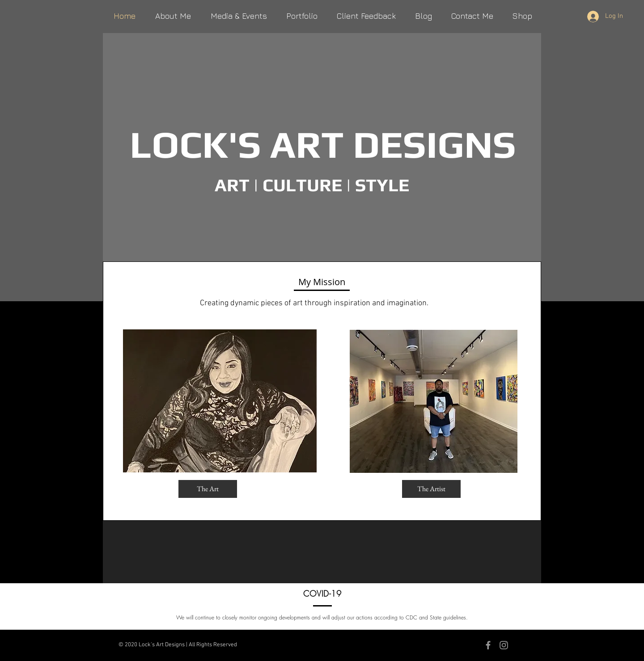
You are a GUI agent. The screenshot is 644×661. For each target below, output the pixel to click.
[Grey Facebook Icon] (488, 645)
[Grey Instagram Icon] (504, 645)
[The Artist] (431, 489)
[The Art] (208, 489)
